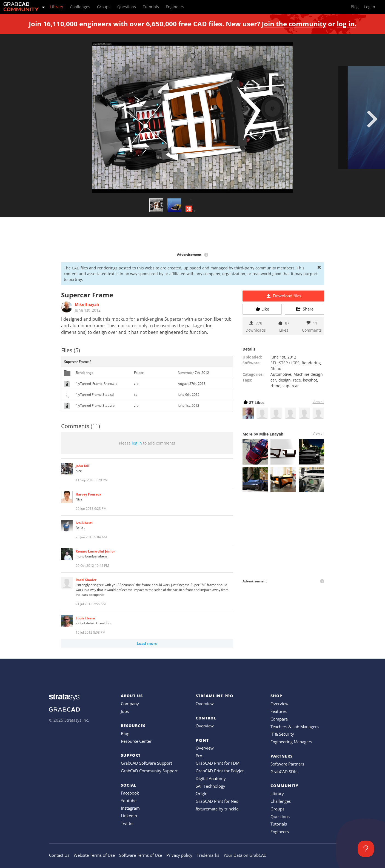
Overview (205, 704)
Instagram (130, 808)
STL (274, 363)
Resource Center (136, 741)
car (273, 380)
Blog (125, 733)
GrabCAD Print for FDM (218, 763)
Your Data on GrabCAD (245, 855)
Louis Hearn (85, 618)
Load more (147, 643)
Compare (279, 719)
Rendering (311, 363)
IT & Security (282, 734)
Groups (277, 809)
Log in (370, 7)
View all (318, 402)
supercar (291, 386)
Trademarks (208, 855)
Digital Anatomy (211, 778)
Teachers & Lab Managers (295, 727)
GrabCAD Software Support (146, 763)
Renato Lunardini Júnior (95, 551)
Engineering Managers (291, 742)
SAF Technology (210, 786)
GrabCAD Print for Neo (217, 801)
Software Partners (287, 764)
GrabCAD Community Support (149, 771)
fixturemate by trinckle (217, 809)
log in (137, 443)
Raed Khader (86, 580)
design (285, 380)
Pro (199, 756)
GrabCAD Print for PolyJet (220, 771)
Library (277, 793)
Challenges (281, 801)
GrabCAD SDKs (284, 772)
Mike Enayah (87, 304)
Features (279, 711)
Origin (202, 793)
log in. (347, 24)
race (297, 380)
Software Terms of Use (141, 855)
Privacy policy (179, 855)
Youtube (129, 801)
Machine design (308, 374)
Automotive (281, 374)
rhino (275, 386)
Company (130, 704)
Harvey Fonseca (88, 494)
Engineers (280, 832)
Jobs (125, 711)
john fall (82, 466)
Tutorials (279, 824)
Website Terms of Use (94, 855)
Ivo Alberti (84, 523)
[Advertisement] (193, 235)
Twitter (127, 823)
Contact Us (59, 855)
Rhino (276, 368)
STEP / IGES (289, 363)
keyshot (310, 380)
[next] (372, 119)
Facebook (130, 793)
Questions (280, 816)
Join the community (294, 24)
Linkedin (129, 816)
